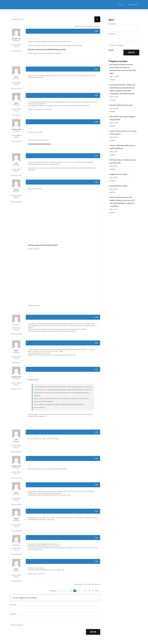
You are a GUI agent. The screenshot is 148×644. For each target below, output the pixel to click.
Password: (13, 614)
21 (86, 591)
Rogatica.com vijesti (119, 61)
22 (89, 591)
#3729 (97, 485)
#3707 (97, 156)
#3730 (97, 511)
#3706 (97, 122)
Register (111, 50)
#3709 (97, 182)
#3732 (97, 561)
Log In (93, 632)
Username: (14, 605)
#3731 (97, 538)
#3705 (97, 95)
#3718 (97, 317)
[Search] (97, 19)
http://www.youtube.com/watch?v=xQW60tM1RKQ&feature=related (47, 49)
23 (93, 591)
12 (78, 591)
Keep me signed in (18, 625)
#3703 (97, 31)
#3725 (97, 432)
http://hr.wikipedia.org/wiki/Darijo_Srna (39, 144)
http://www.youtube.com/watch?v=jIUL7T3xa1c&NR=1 (43, 245)
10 (71, 591)
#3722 (97, 369)
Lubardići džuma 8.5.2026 (118, 186)
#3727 (97, 458)
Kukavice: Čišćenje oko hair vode (121, 105)
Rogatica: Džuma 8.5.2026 (118, 174)
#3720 (97, 343)
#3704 (97, 69)
